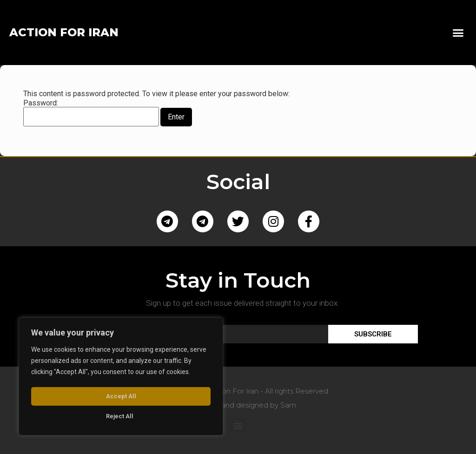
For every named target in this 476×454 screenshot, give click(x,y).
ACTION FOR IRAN (64, 32)
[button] (458, 33)
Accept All (121, 416)
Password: (91, 113)
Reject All (119, 398)
